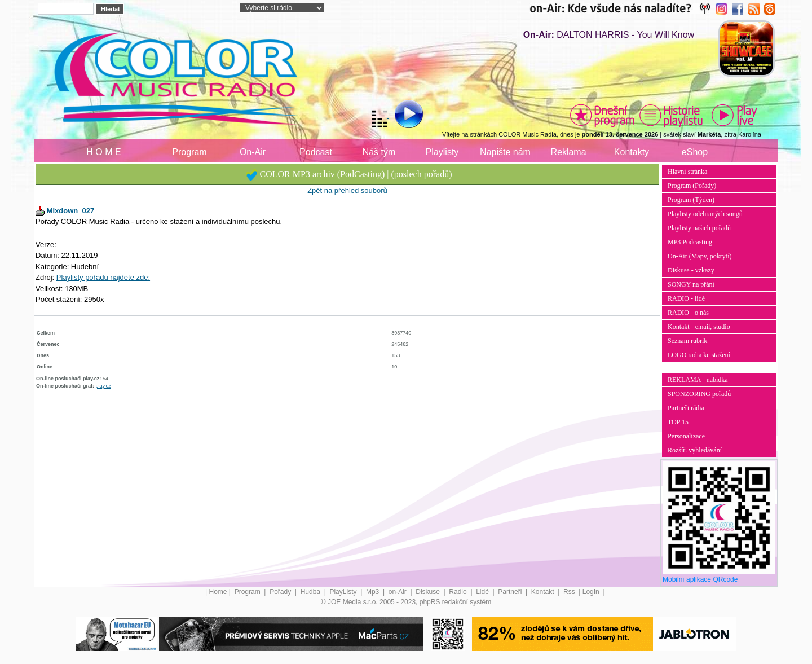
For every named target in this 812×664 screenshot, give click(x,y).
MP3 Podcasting (690, 242)
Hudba (312, 592)
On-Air (253, 152)
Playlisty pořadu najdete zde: (103, 277)
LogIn (592, 592)
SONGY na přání (691, 284)
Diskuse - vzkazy (691, 270)
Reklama (568, 152)
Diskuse (429, 592)
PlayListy (344, 592)
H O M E (103, 152)
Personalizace (686, 436)
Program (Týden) (691, 200)
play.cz (103, 386)
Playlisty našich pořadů (699, 228)
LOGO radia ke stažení (699, 355)
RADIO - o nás (688, 313)
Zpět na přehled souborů (347, 190)
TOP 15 (678, 422)
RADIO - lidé (686, 298)
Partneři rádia (686, 408)
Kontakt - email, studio (699, 327)
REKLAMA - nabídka (698, 380)
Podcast (316, 152)
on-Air (398, 592)
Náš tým (379, 152)
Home (218, 592)
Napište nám (505, 152)
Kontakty (632, 152)
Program (189, 152)
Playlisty (442, 152)
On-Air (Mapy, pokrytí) (700, 256)
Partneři (511, 592)
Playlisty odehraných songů (705, 214)
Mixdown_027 (71, 211)
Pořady (281, 592)
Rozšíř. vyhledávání (695, 450)
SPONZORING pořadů (699, 394)
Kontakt (544, 592)
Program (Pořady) (692, 186)
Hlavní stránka (687, 172)
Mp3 (374, 592)
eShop (695, 152)
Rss (570, 592)
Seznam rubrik (687, 341)
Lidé (483, 592)
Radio (459, 592)
